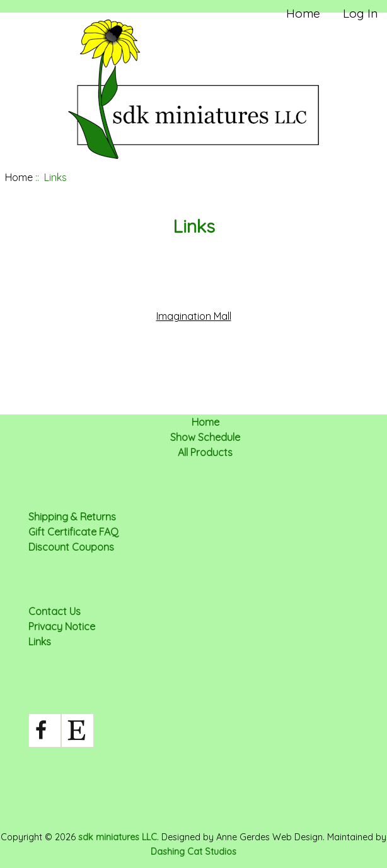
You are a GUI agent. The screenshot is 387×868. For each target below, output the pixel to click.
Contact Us (55, 611)
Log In (360, 13)
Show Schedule (205, 437)
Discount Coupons (71, 547)
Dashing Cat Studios (193, 852)
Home (303, 13)
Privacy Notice (62, 626)
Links (40, 642)
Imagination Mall (194, 316)
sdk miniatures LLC (118, 837)
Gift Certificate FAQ (73, 532)
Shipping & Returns (72, 517)
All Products (205, 452)
